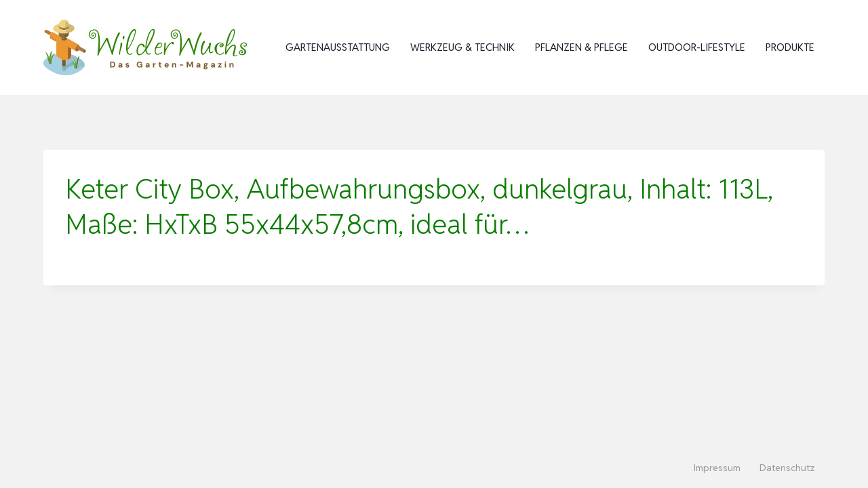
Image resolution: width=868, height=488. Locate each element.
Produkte (790, 47)
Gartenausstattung (338, 47)
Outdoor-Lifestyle (697, 47)
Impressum (717, 468)
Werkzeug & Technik (462, 47)
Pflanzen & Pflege (581, 47)
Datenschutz (787, 468)
